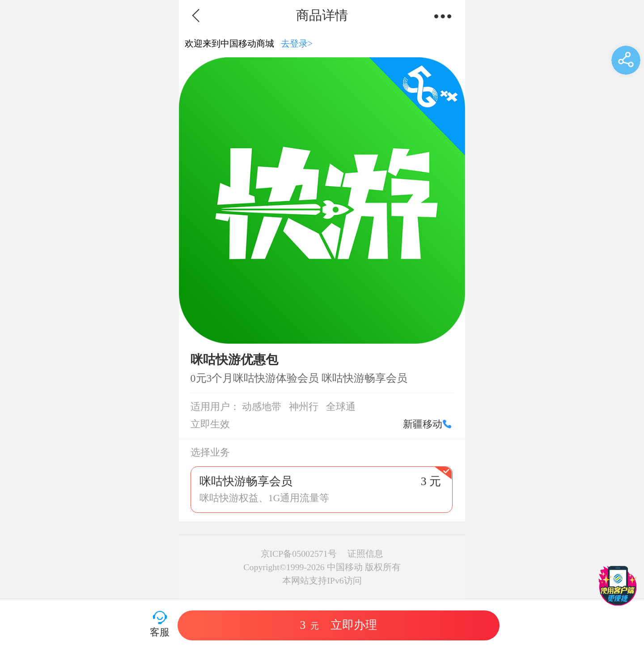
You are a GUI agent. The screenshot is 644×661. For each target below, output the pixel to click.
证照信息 (365, 554)
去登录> (297, 43)
